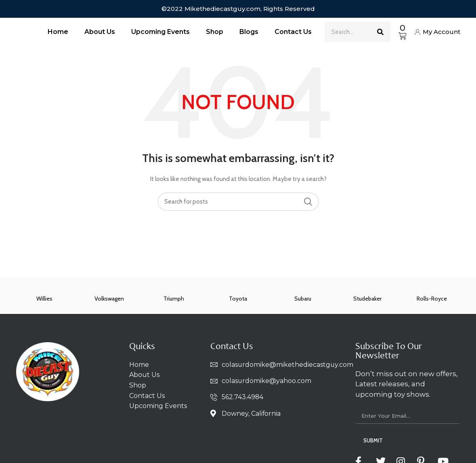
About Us (100, 32)
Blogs (249, 32)
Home (58, 32)
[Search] (380, 32)
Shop (215, 32)
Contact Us (293, 32)
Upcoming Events (160, 32)
